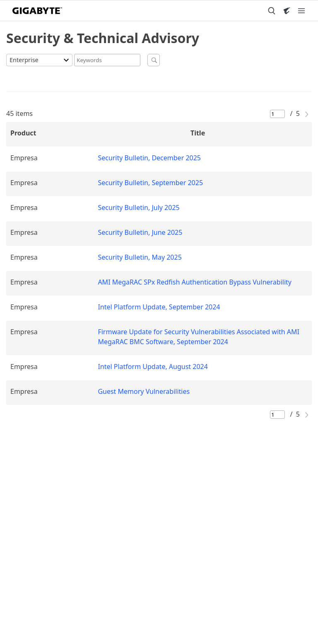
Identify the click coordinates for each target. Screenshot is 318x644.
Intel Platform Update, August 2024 (153, 367)
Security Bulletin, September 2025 (150, 183)
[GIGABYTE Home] (37, 11)
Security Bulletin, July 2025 (139, 207)
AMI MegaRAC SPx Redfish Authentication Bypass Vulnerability (195, 282)
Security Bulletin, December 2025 (149, 158)
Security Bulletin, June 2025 (140, 232)
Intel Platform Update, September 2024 (159, 307)
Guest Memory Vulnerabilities (144, 391)
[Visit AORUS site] (287, 11)
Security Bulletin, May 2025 (140, 257)
